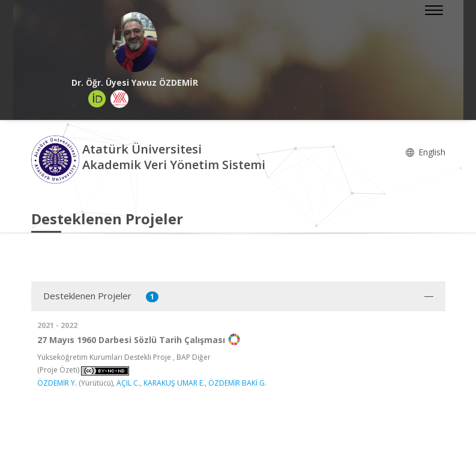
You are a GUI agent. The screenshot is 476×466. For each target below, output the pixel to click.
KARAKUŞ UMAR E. (174, 383)
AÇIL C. (128, 383)
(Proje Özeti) (58, 370)
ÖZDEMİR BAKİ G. (237, 383)
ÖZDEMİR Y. (57, 383)
